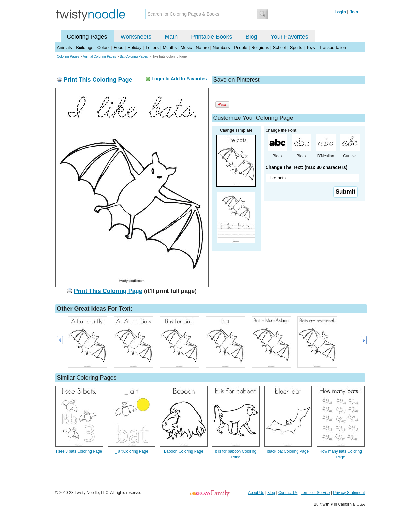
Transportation (333, 47)
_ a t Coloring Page (131, 451)
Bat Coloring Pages (134, 56)
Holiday (134, 47)
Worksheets (136, 37)
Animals (65, 47)
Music (186, 47)
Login (340, 12)
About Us (256, 493)
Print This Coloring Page (98, 80)
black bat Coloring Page (288, 451)
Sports (296, 47)
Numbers (221, 47)
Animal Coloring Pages (99, 56)
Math (171, 37)
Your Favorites (289, 37)
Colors (104, 47)
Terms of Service (315, 493)
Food (119, 47)
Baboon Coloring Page (184, 451)
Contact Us (288, 493)
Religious (260, 47)
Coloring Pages (87, 37)
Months (170, 47)
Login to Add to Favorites (179, 79)
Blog (251, 37)
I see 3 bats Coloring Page (79, 451)
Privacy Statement (349, 493)
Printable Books (211, 37)
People (240, 47)
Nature (202, 47)
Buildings (85, 47)
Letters (152, 47)
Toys (311, 47)
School (280, 47)
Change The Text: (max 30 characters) (307, 167)
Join (354, 12)
